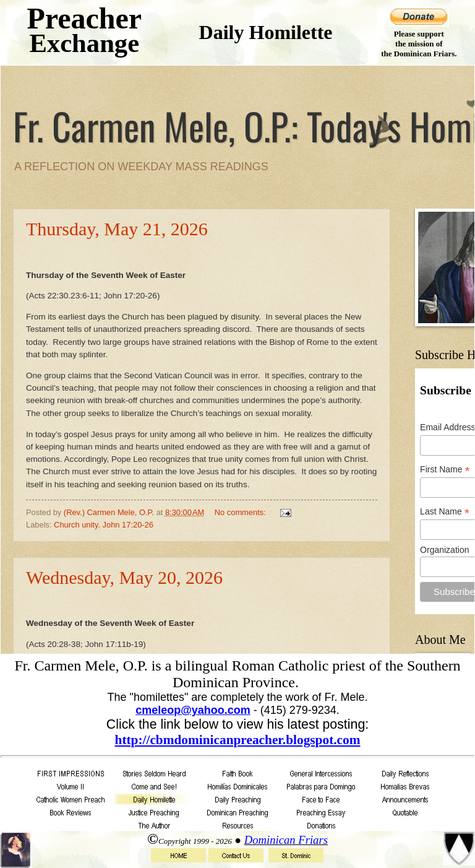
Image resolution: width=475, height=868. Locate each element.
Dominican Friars (286, 840)
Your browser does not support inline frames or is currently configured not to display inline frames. (237, 360)
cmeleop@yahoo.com (193, 710)
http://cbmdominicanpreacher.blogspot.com (238, 740)
